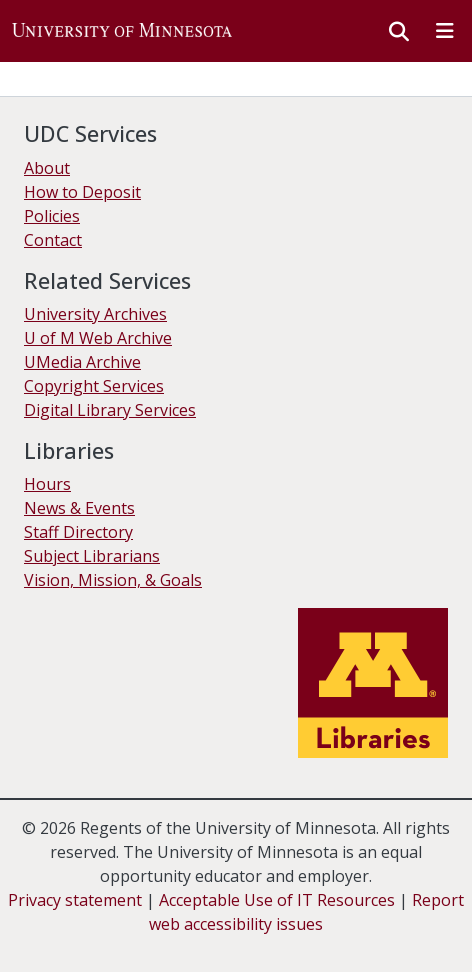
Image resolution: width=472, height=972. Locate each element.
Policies (52, 216)
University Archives (95, 314)
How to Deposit (82, 192)
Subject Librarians (92, 556)
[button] (122, 31)
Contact (53, 240)
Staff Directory (78, 532)
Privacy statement (75, 900)
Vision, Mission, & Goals (113, 580)
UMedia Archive (82, 362)
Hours (47, 484)
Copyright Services (94, 386)
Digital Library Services (110, 410)
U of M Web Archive (98, 338)
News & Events (79, 508)
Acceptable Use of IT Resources (277, 900)
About (47, 168)
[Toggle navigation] (445, 31)
